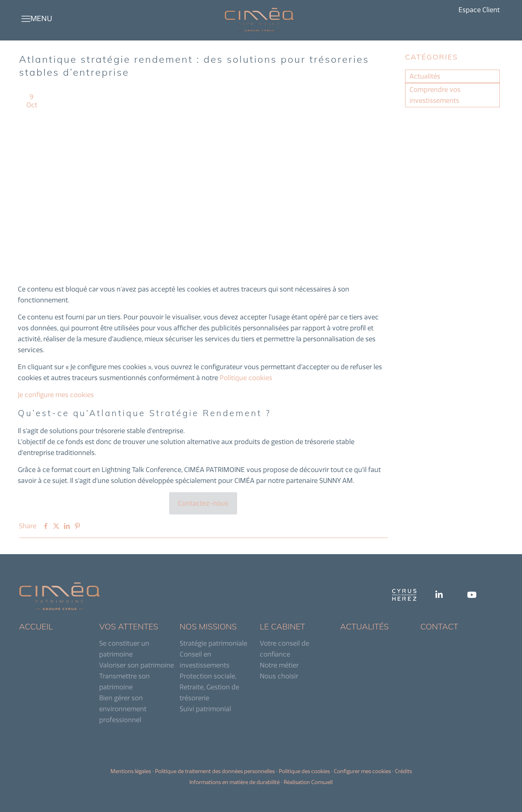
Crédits (403, 771)
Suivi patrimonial (205, 709)
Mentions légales (131, 771)
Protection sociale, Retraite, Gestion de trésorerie (209, 687)
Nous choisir (279, 676)
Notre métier (279, 665)
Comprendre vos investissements (435, 95)
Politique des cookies (304, 771)
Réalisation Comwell (308, 782)
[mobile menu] (26, 19)
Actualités (425, 76)
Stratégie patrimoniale (213, 643)
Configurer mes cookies (362, 771)
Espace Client (479, 10)
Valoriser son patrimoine (137, 665)
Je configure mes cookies (56, 395)
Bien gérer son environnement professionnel (123, 709)
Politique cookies (246, 378)
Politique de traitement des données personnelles (215, 771)
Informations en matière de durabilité (234, 782)
